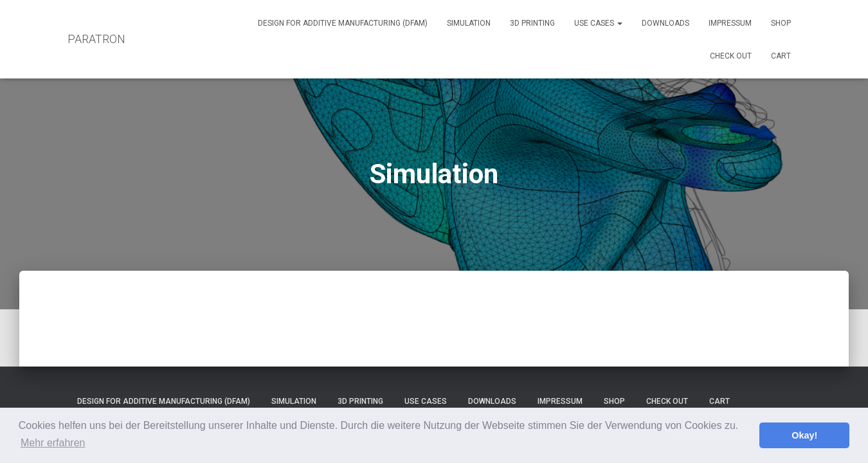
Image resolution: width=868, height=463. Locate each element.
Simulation (469, 23)
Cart (781, 56)
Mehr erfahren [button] (53, 443)
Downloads (665, 23)
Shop (781, 23)
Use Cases (598, 23)
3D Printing (532, 23)
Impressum (730, 23)
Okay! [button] (804, 435)
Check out (731, 56)
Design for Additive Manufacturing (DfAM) (343, 23)
